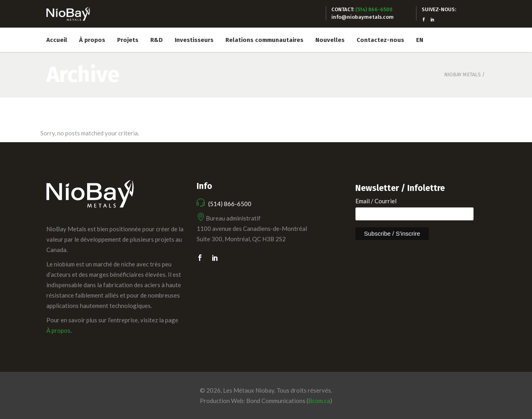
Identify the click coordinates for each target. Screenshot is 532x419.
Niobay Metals (462, 74)
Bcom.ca (319, 401)
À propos (58, 330)
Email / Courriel (376, 201)
